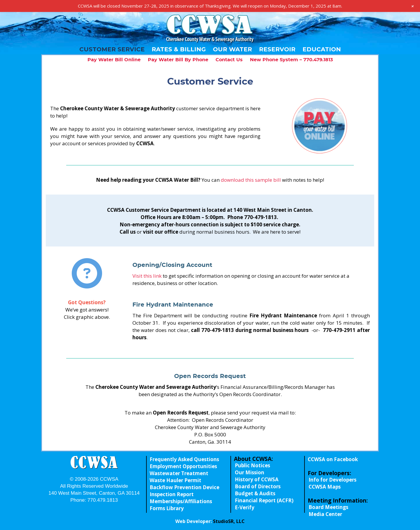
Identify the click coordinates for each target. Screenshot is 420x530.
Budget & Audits (255, 493)
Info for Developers (332, 480)
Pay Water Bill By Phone (178, 60)
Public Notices (252, 465)
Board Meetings (328, 507)
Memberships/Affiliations (181, 501)
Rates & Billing (179, 49)
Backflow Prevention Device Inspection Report (184, 491)
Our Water (232, 49)
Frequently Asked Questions (184, 459)
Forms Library (167, 508)
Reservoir (277, 49)
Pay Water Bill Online (114, 60)
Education (322, 49)
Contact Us (229, 60)
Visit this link (147, 276)
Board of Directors (258, 486)
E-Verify (245, 507)
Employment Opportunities (183, 466)
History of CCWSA (257, 479)
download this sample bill (251, 180)
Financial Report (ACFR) (264, 500)
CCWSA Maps (325, 487)
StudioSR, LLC (229, 521)
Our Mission (250, 472)
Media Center (325, 514)
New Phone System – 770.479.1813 (291, 60)
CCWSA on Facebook (333, 459)
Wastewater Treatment (179, 473)
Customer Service (112, 49)
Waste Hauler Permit (175, 480)
